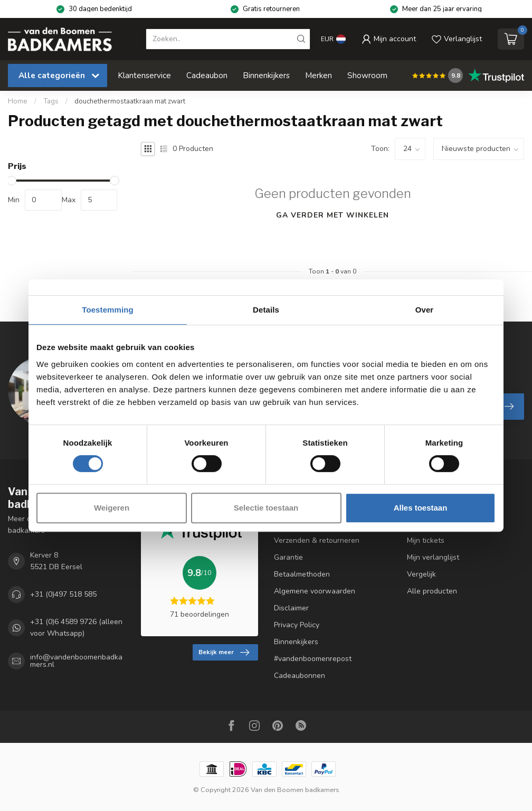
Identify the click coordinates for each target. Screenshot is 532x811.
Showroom (367, 75)
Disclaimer (291, 608)
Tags (51, 101)
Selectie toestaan (266, 508)
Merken (319, 75)
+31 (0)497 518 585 (63, 594)
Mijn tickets (426, 540)
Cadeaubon (207, 75)
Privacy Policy (297, 625)
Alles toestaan (421, 508)
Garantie (288, 557)
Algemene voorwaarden (315, 591)
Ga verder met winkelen (332, 215)
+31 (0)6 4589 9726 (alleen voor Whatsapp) (76, 628)
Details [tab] (266, 310)
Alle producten (432, 591)
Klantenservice (144, 75)
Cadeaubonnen (300, 676)
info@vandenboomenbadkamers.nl (76, 661)
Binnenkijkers (266, 75)
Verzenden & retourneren (317, 540)
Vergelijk (421, 574)
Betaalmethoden (302, 574)
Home (18, 101)
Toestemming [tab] (108, 310)
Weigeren (112, 508)
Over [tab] (425, 310)
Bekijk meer (224, 653)
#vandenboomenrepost (313, 659)
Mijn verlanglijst (433, 557)
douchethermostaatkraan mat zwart (130, 101)
